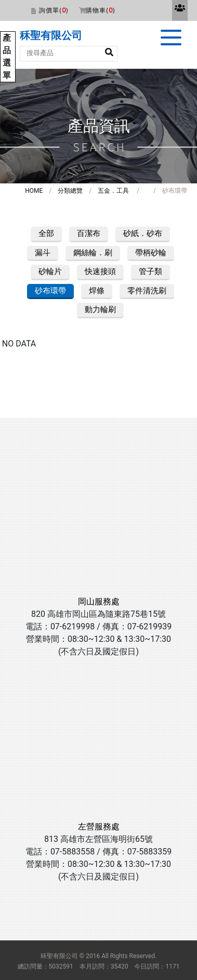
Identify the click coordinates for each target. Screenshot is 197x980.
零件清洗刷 (147, 291)
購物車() (100, 10)
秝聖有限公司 (51, 35)
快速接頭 (100, 271)
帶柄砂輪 (151, 253)
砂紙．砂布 (143, 233)
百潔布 (89, 233)
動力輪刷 (100, 309)
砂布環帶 (50, 291)
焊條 (97, 291)
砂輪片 (50, 271)
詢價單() (54, 10)
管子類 (150, 271)
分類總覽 (70, 191)
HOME (34, 191)
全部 (46, 233)
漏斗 (43, 253)
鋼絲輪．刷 (93, 253)
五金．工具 (113, 191)
